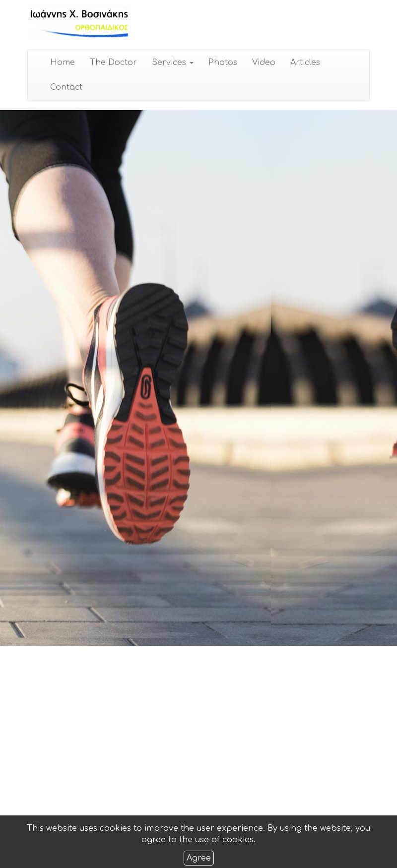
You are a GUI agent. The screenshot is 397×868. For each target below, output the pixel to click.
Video (263, 62)
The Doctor (113, 62)
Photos (222, 62)
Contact (66, 87)
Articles (305, 62)
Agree (199, 858)
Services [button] (172, 62)
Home (62, 62)
